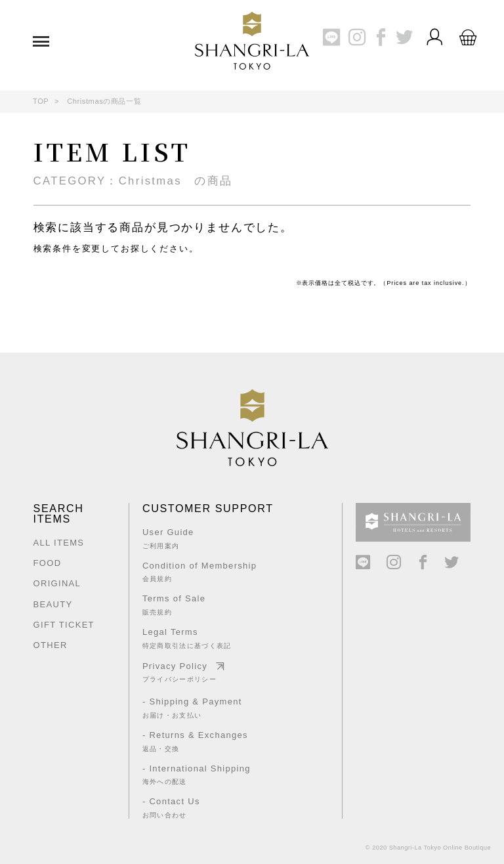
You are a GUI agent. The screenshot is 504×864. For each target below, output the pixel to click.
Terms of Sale (199, 605)
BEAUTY (53, 604)
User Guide (199, 538)
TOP (41, 101)
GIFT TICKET (64, 625)
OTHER (51, 645)
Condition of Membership (199, 572)
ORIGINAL (57, 583)
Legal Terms (199, 638)
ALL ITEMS (59, 543)
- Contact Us (197, 808)
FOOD (48, 563)
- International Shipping (197, 775)
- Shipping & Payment (197, 708)
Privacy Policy (199, 672)
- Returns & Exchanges (197, 741)
